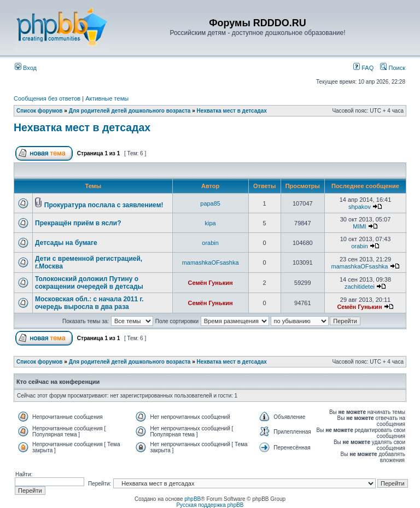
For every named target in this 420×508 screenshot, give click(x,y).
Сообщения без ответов (47, 98)
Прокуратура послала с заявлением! (104, 205)
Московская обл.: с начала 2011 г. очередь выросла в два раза (89, 303)
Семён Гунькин (211, 283)
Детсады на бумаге (66, 243)
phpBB (192, 499)
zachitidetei (360, 287)
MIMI (359, 226)
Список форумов (40, 111)
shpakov (360, 207)
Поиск (393, 68)
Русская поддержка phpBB (210, 505)
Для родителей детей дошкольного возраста (130, 111)
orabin (210, 243)
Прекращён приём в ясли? (78, 223)
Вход (26, 68)
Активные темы (107, 98)
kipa (211, 223)
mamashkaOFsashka (211, 262)
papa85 (210, 203)
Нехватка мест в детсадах (232, 111)
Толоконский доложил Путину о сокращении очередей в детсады (89, 283)
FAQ (363, 68)
